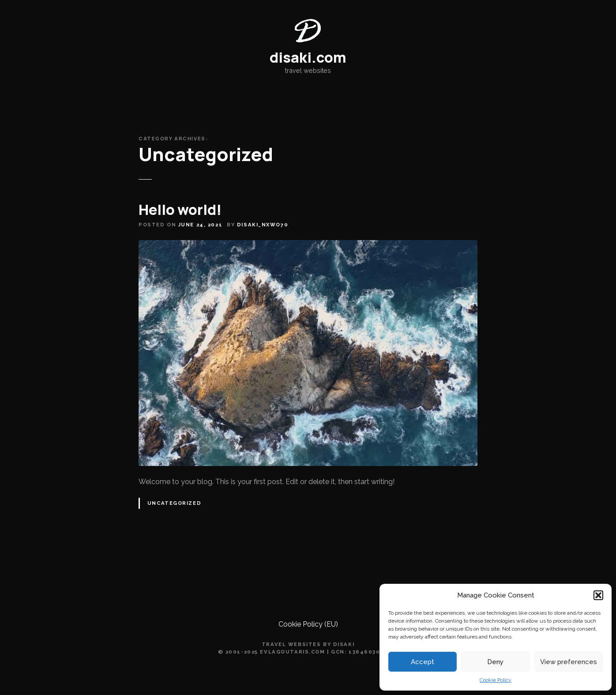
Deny (495, 662)
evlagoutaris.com (292, 652)
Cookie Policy (496, 680)
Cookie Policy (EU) (308, 624)
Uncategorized (174, 503)
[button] (598, 595)
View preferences (569, 662)
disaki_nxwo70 (263, 225)
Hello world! (180, 210)
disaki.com (308, 57)
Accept (423, 662)
